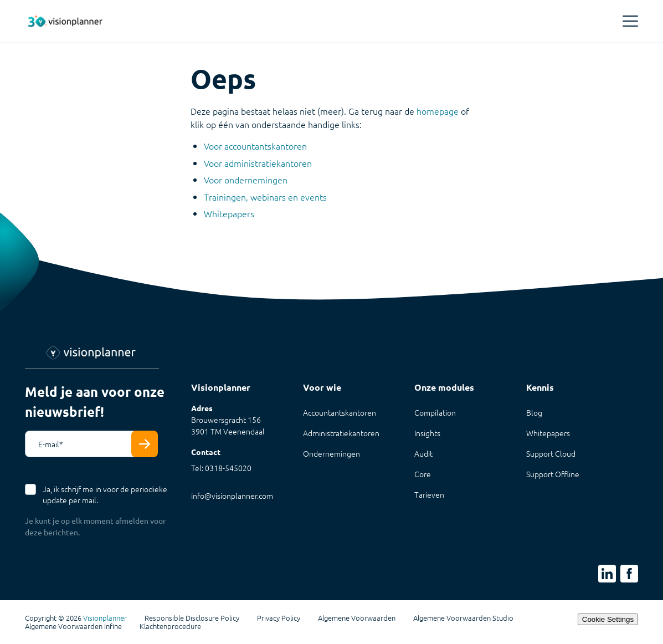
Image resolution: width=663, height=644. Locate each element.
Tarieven (429, 494)
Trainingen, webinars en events (265, 197)
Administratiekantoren (341, 433)
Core (423, 474)
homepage (438, 111)
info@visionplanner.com (232, 495)
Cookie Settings (608, 619)
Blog (534, 412)
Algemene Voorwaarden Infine (73, 626)
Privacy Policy (279, 618)
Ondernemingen (331, 453)
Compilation (435, 412)
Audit (423, 453)
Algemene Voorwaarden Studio (463, 618)
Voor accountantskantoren (255, 146)
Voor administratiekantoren (258, 163)
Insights (427, 433)
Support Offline (553, 474)
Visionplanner (105, 618)
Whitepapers (229, 213)
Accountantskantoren (340, 412)
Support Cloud (551, 453)
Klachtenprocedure (170, 626)
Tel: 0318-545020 (221, 468)
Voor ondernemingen (246, 180)
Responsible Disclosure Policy (192, 618)
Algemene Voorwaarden (357, 618)
